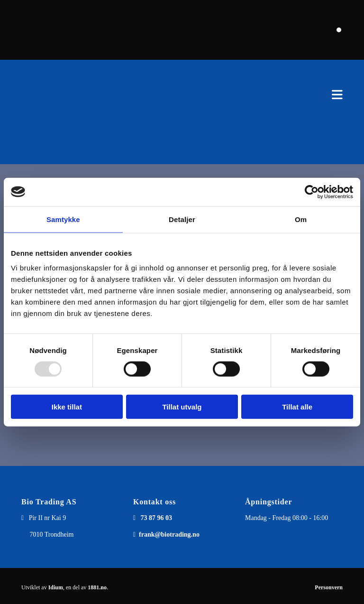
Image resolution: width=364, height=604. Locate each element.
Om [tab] (301, 219)
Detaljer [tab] (182, 219)
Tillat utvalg (182, 407)
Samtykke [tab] (63, 219)
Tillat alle (297, 407)
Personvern (329, 587)
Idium (56, 587)
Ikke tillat (67, 407)
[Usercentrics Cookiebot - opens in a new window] (312, 192)
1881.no (97, 587)
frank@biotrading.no (169, 534)
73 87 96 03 (157, 518)
